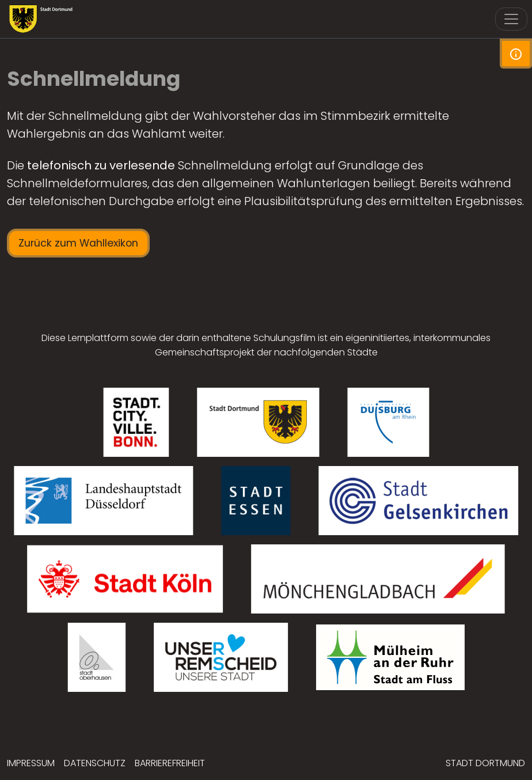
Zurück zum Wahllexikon (78, 243)
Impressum (31, 763)
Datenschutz (95, 763)
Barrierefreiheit (170, 763)
